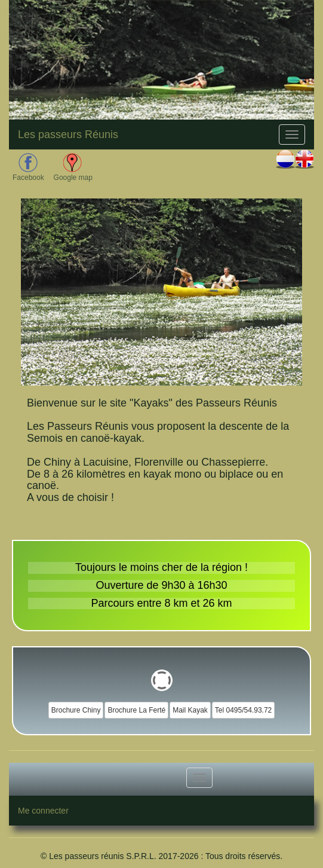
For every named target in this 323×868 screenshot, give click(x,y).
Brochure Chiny (76, 710)
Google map (73, 167)
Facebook (28, 167)
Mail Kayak (190, 710)
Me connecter (43, 811)
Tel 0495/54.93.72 (243, 710)
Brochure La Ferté (136, 710)
